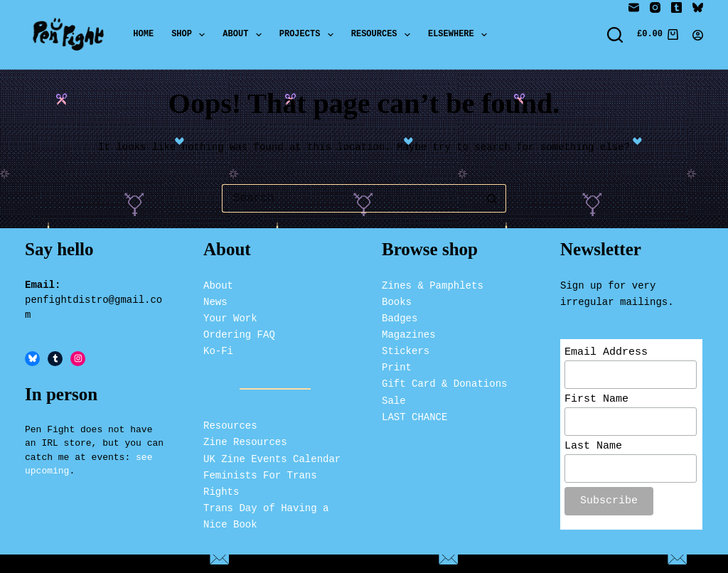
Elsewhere (460, 35)
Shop (191, 35)
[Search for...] (350, 198)
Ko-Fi (218, 349)
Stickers (406, 349)
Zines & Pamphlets (433, 283)
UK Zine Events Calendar (272, 457)
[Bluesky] (698, 7)
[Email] (634, 7)
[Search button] (492, 198)
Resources (384, 35)
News (215, 300)
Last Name (593, 449)
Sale (394, 398)
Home (143, 34)
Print (397, 366)
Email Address (606, 351)
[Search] (615, 35)
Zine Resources (245, 440)
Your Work (230, 317)
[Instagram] (655, 7)
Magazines (409, 333)
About (245, 35)
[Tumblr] (676, 7)
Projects (309, 35)
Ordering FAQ (239, 333)
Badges (400, 317)
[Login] (698, 35)
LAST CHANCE (414, 415)
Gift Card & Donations (444, 382)
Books (397, 300)
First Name (596, 400)
